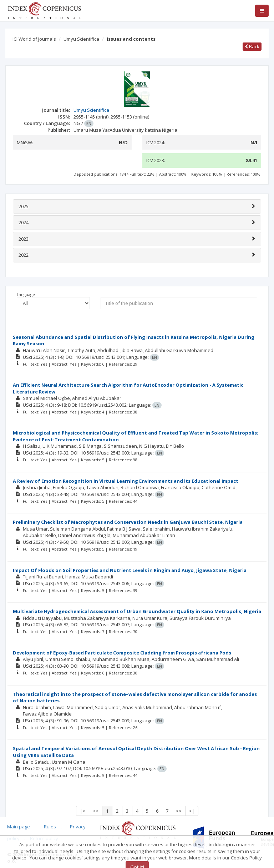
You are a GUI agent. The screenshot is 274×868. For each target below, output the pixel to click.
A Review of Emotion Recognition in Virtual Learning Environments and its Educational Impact (126, 481)
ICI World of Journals (34, 39)
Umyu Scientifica (81, 39)
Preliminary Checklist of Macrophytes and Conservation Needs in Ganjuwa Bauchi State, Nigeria (128, 522)
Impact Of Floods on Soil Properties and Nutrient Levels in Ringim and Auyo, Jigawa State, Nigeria (130, 570)
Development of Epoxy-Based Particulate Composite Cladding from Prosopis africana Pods (122, 653)
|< (83, 811)
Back (252, 46)
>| (192, 811)
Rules (50, 827)
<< (96, 811)
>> (179, 811)
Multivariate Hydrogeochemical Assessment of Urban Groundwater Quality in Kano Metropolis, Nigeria (137, 611)
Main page (19, 827)
